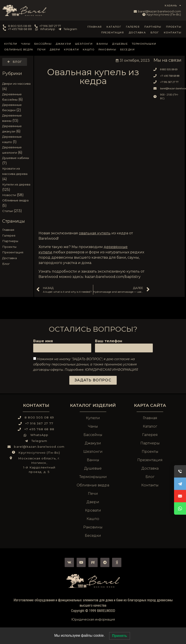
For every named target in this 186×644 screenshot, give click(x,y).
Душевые (120, 44)
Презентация (112, 32)
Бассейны (43, 44)
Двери (55, 50)
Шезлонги (84, 44)
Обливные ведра (19, 50)
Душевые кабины (16, 158)
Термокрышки (144, 44)
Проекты (174, 27)
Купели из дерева (16, 184)
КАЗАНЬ (173, 6)
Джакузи (63, 44)
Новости (9, 195)
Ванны (102, 44)
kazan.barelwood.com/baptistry (113, 277)
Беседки (127, 50)
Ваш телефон (109, 341)
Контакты (173, 32)
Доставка (137, 32)
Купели (11, 44)
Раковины (107, 50)
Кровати (71, 50)
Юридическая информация (93, 619)
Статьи (8, 211)
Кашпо (89, 50)
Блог (155, 32)
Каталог (114, 27)
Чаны (26, 44)
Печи (42, 50)
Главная (95, 27)
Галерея (133, 27)
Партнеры (153, 27)
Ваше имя (43, 341)
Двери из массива (16, 84)
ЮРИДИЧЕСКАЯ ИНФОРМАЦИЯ (111, 370)
